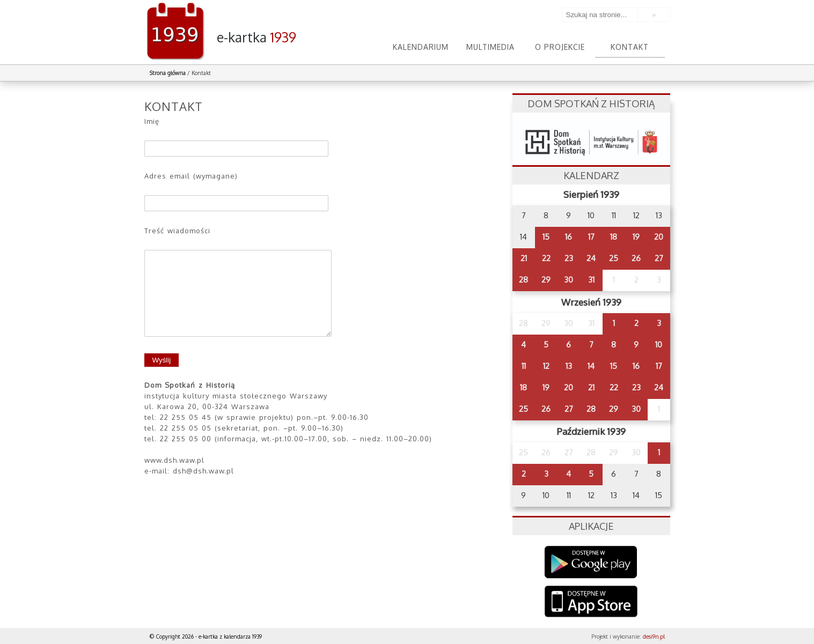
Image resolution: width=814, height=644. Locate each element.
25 (614, 258)
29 (546, 280)
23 (569, 258)
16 (569, 237)
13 (569, 366)
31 (591, 280)
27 (659, 258)
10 (659, 345)
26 (636, 258)
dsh (591, 139)
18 (614, 237)
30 (569, 280)
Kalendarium (421, 47)
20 (659, 237)
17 (591, 237)
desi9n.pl (654, 636)
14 (591, 366)
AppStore (591, 602)
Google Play (591, 562)
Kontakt (630, 47)
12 (546, 366)
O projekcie (560, 47)
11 (524, 366)
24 (591, 258)
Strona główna (168, 73)
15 (546, 237)
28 (523, 280)
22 (546, 258)
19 (636, 237)
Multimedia (490, 47)
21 (524, 258)
